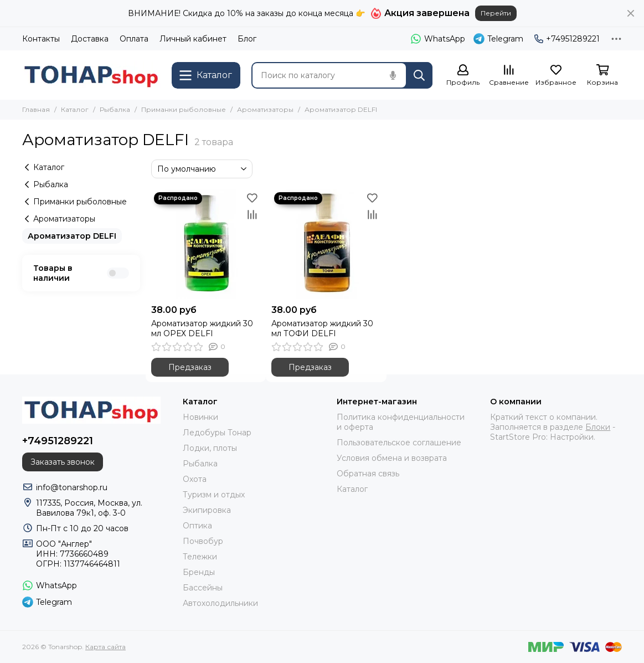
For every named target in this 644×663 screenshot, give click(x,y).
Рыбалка (115, 109)
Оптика (197, 526)
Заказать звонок (63, 462)
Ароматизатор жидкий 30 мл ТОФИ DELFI (322, 328)
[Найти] (419, 75)
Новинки (200, 417)
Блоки (598, 427)
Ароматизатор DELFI (72, 236)
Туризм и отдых (214, 495)
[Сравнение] (509, 76)
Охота (195, 479)
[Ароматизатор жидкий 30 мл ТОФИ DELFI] (326, 244)
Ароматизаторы (265, 109)
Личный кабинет (193, 39)
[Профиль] (463, 76)
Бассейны (203, 588)
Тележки (200, 557)
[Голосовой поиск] (393, 75)
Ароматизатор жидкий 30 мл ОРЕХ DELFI (202, 328)
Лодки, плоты (210, 448)
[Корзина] (602, 76)
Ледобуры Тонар (217, 433)
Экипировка (207, 510)
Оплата (134, 39)
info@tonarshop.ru (72, 487)
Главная (36, 109)
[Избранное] (556, 76)
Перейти (496, 13)
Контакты (41, 39)
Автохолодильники (220, 603)
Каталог (75, 109)
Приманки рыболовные (184, 109)
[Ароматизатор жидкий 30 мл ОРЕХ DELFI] (206, 244)
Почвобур (203, 541)
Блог (247, 39)
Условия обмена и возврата (392, 458)
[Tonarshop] (91, 75)
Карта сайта (105, 647)
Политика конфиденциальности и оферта (401, 422)
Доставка (90, 39)
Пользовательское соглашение (399, 443)
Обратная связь (368, 474)
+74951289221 (567, 39)
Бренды (199, 572)
